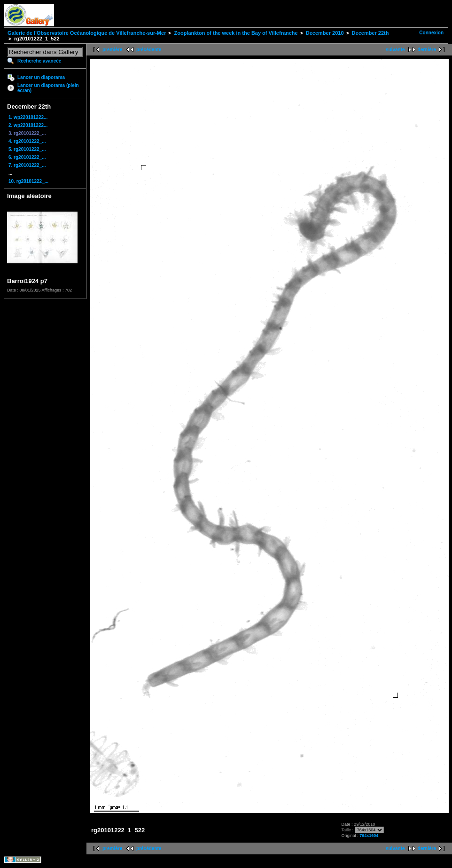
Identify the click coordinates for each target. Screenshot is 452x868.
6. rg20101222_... (27, 157)
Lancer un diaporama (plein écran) (48, 88)
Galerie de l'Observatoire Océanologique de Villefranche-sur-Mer (87, 33)
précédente (149, 50)
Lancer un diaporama (41, 77)
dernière (427, 50)
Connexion (431, 33)
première (112, 50)
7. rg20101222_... (27, 165)
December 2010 (325, 33)
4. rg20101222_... (27, 141)
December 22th (370, 33)
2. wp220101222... (28, 125)
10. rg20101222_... (28, 181)
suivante (395, 50)
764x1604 (369, 836)
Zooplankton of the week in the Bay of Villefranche (236, 33)
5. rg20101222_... (27, 149)
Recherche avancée (39, 61)
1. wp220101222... (28, 117)
